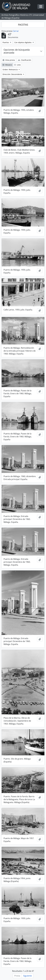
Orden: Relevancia (10, 70)
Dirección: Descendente (13, 74)
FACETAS (23, 25)
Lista (17, 65)
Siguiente (27, 976)
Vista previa (9, 60)
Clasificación (25, 60)
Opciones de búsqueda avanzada (17, 51)
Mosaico (7, 65)
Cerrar (16, 31)
